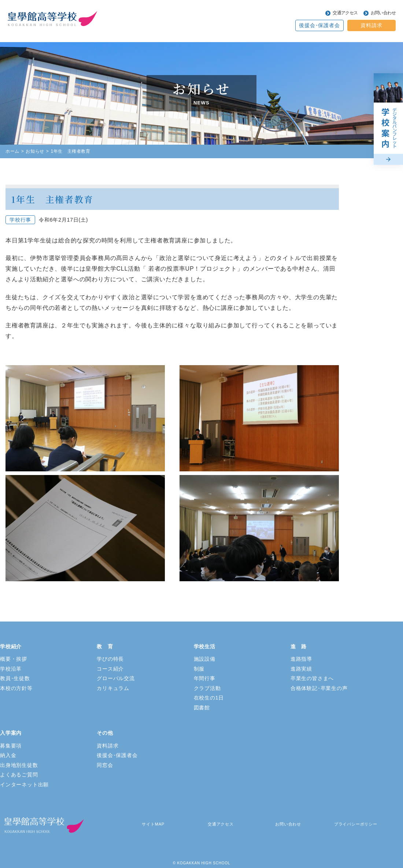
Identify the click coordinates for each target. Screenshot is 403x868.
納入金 (8, 755)
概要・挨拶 (14, 659)
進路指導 (301, 659)
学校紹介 (11, 646)
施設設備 (205, 659)
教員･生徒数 (15, 678)
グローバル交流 (116, 678)
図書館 (202, 708)
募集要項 (11, 746)
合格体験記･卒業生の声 (319, 688)
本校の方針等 (16, 688)
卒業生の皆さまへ (312, 678)
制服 (199, 669)
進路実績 (301, 669)
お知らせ (35, 151)
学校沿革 (11, 669)
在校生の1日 (209, 698)
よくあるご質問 (19, 775)
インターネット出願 (24, 784)
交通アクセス (345, 13)
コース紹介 (110, 669)
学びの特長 (110, 659)
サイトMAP (153, 824)
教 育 (105, 646)
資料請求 (371, 25)
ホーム (12, 151)
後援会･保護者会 (319, 25)
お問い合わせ (383, 13)
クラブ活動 (207, 688)
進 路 (299, 646)
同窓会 (105, 765)
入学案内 (11, 733)
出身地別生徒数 (19, 765)
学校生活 (205, 646)
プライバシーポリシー (356, 824)
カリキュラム (113, 688)
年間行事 (205, 678)
